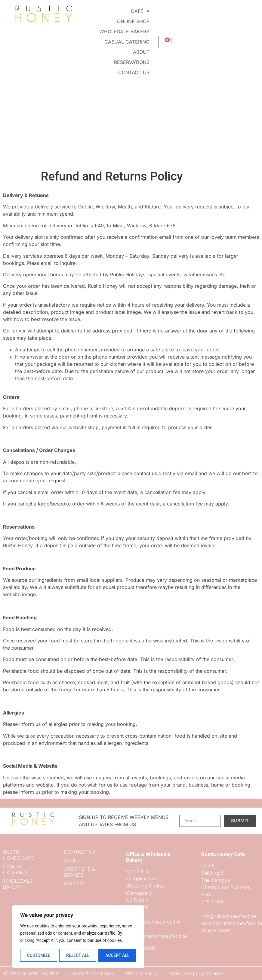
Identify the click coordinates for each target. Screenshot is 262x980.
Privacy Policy (142, 973)
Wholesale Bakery (124, 32)
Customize (38, 955)
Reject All (78, 955)
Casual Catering (127, 42)
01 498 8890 (216, 930)
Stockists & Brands (80, 872)
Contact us (134, 72)
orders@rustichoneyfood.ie (156, 936)
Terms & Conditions (92, 973)
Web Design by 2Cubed (197, 973)
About (141, 52)
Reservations (132, 62)
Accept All (117, 955)
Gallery (75, 883)
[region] (78, 937)
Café (140, 11)
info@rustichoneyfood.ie (153, 922)
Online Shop (133, 21)
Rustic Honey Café (19, 855)
